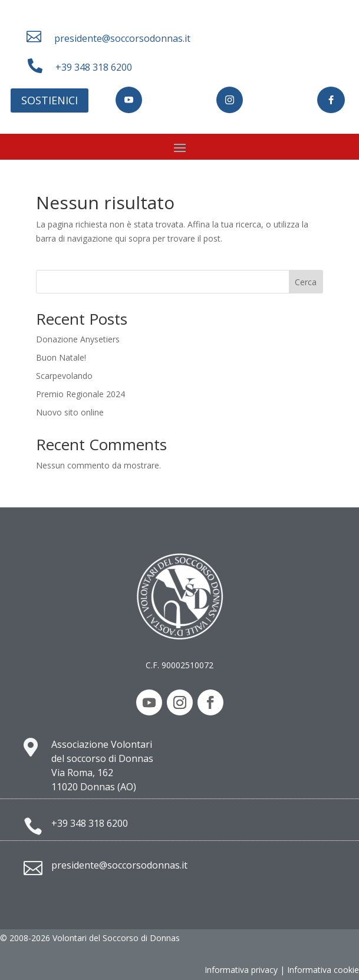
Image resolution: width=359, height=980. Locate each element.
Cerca (306, 282)
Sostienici (50, 100)
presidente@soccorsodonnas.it (122, 38)
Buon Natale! (61, 357)
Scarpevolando (64, 376)
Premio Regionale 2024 (80, 394)
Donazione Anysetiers (78, 339)
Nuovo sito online (70, 412)
